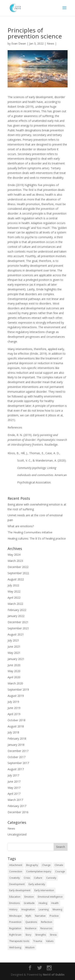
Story (28, 935)
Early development (20, 890)
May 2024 (14, 555)
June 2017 (14, 781)
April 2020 (14, 677)
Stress (53, 935)
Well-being (15, 947)
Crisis (27, 878)
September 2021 (18, 628)
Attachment (16, 865)
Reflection (47, 922)
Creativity (14, 878)
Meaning (57, 909)
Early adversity (37, 884)
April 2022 (14, 598)
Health (55, 903)
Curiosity (51, 878)
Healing (43, 903)
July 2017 (13, 775)
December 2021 (18, 622)
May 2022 (14, 591)
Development (17, 884)
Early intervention (44, 890)
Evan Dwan (19, 43)
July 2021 (13, 640)
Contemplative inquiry (39, 871)
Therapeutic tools (19, 941)
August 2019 (16, 696)
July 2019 (13, 702)
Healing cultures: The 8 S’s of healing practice (37, 538)
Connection (16, 871)
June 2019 (14, 708)
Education (15, 897)
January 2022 (16, 616)
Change (46, 865)
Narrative (40, 916)
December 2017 (18, 751)
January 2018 (16, 745)
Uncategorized (17, 834)
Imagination (28, 909)
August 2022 (16, 579)
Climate (59, 865)
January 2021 (16, 659)
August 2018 (16, 726)
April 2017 (14, 794)
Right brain (15, 935)
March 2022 (15, 604)
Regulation (15, 928)
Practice (54, 916)
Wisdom (30, 947)
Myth (28, 916)
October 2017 (16, 757)
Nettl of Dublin (54, 975)
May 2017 (14, 788)
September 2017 (18, 763)
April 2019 (14, 714)
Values (50, 941)
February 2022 (17, 610)
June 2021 (14, 647)
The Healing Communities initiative (30, 532)
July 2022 (13, 585)
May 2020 (14, 671)
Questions (31, 922)
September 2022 (18, 573)
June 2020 (14, 665)
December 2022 (18, 567)
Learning (44, 909)
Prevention (15, 922)
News (50, 43)
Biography (32, 865)
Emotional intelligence (50, 897)
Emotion (29, 897)
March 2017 (15, 800)
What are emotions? (21, 526)
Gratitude (29, 903)
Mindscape (15, 916)
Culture (38, 878)
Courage (60, 871)
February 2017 (17, 806)
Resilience (31, 928)
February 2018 (17, 738)
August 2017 (16, 769)
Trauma (38, 941)
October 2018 (16, 720)
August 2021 (16, 634)
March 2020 (15, 683)
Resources (46, 928)
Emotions (14, 903)
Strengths (40, 935)
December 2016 (18, 812)
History (13, 909)
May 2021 (14, 653)
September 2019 (18, 690)
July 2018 (13, 732)
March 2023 (15, 561)
